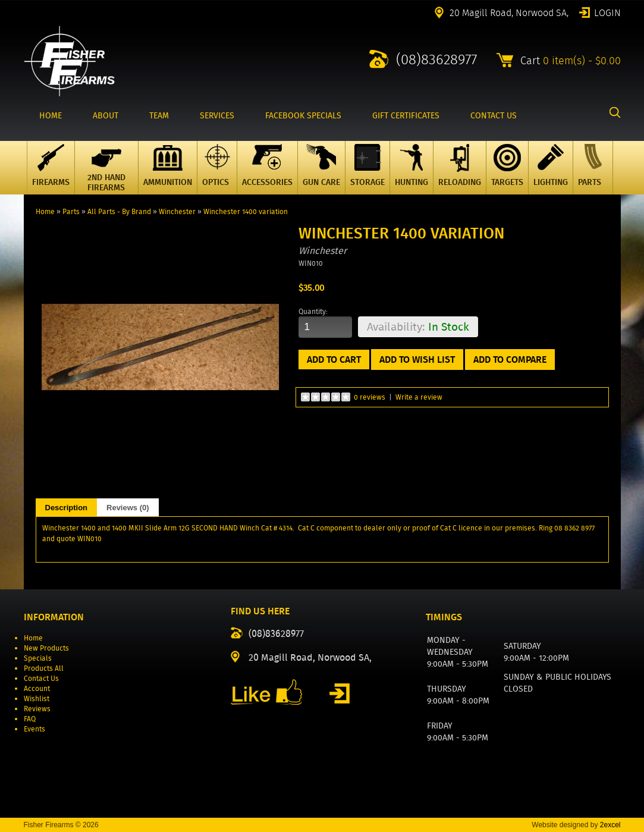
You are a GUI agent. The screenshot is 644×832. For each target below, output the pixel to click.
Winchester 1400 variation (246, 211)
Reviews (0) (128, 508)
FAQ (30, 719)
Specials (38, 658)
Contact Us (41, 678)
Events (34, 729)
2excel (610, 825)
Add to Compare (510, 360)
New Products (46, 648)
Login (607, 12)
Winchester (177, 211)
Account (37, 688)
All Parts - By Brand (119, 211)
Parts (71, 211)
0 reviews (370, 397)
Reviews (37, 709)
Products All (44, 668)
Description (67, 508)
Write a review (419, 397)
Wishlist (37, 698)
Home (45, 211)
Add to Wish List (417, 360)
